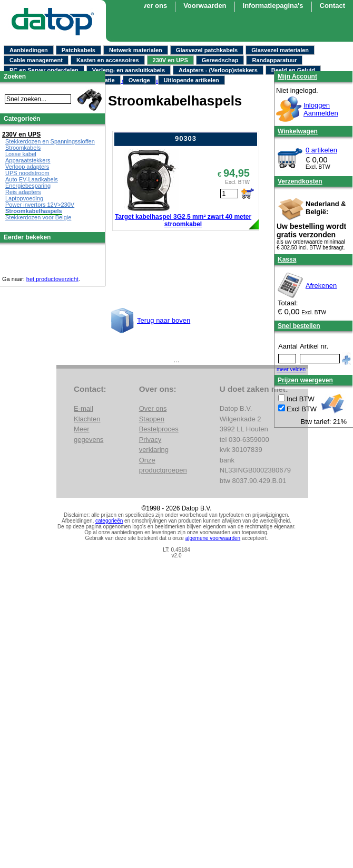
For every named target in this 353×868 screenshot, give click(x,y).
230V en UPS (170, 60)
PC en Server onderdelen (44, 70)
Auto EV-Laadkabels (32, 179)
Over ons (152, 6)
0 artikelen (321, 150)
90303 (186, 138)
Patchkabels (79, 50)
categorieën (109, 521)
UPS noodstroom (27, 173)
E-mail (84, 408)
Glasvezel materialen (280, 50)
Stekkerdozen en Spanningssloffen (50, 141)
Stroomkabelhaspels (34, 211)
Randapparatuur (274, 60)
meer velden (291, 369)
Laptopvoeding (24, 198)
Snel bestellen (299, 326)
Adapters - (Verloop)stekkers (218, 70)
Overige (139, 80)
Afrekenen (321, 286)
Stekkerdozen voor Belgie (38, 217)
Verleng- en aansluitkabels (129, 70)
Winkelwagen (298, 131)
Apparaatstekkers (28, 160)
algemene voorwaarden (213, 538)
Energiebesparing (28, 186)
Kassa (287, 259)
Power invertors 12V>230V (40, 205)
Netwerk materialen (136, 50)
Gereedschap (220, 60)
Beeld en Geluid (293, 70)
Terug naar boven (164, 320)
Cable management (36, 60)
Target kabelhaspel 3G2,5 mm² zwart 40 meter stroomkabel (183, 220)
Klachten (87, 419)
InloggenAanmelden (321, 109)
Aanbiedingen (29, 50)
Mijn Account (297, 76)
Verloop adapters (27, 167)
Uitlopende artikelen (192, 80)
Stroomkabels (23, 148)
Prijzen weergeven (305, 380)
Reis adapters (23, 192)
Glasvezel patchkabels (207, 50)
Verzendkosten (300, 181)
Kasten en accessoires (108, 60)
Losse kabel (21, 154)
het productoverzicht (52, 279)
